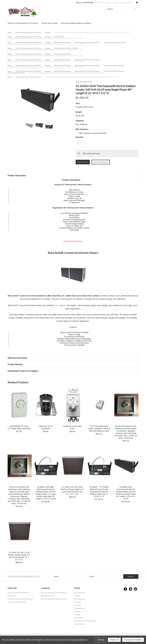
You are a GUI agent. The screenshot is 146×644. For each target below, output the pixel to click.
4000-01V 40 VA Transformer (46, 427)
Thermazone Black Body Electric (115, 42)
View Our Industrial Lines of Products (23, 23)
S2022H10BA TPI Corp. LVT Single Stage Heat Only (19, 427)
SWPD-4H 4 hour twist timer (72, 427)
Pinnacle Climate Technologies (85, 621)
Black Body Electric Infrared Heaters (87, 42)
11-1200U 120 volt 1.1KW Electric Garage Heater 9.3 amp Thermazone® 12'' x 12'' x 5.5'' (19, 556)
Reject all (114, 640)
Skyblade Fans (79, 608)
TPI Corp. (78, 602)
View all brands (80, 624)
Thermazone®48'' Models (16, 73)
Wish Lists (109, 3)
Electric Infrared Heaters (63, 42)
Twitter (130, 589)
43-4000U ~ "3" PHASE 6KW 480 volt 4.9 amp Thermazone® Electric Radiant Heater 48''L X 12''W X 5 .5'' (99, 492)
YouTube (135, 589)
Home (10, 33)
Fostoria (77, 615)
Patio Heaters (59, 37)
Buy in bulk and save (91, 153)
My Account (100, 3)
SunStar (77, 596)
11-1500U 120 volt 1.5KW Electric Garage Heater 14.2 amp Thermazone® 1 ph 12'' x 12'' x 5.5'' (72, 491)
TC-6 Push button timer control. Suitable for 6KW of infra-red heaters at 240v (99, 429)
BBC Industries (80, 599)
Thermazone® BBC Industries (114, 65)
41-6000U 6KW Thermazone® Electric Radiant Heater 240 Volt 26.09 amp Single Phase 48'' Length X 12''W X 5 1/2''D (126, 493)
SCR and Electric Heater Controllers (67, 48)
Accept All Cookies (133, 640)
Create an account (127, 3)
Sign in (116, 3)
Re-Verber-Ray (80, 593)
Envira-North (79, 618)
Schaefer (77, 612)
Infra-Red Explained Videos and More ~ (77, 23)
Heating (48, 33)
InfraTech (78, 605)
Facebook (125, 589)
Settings (101, 640)
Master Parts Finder (50, 23)
